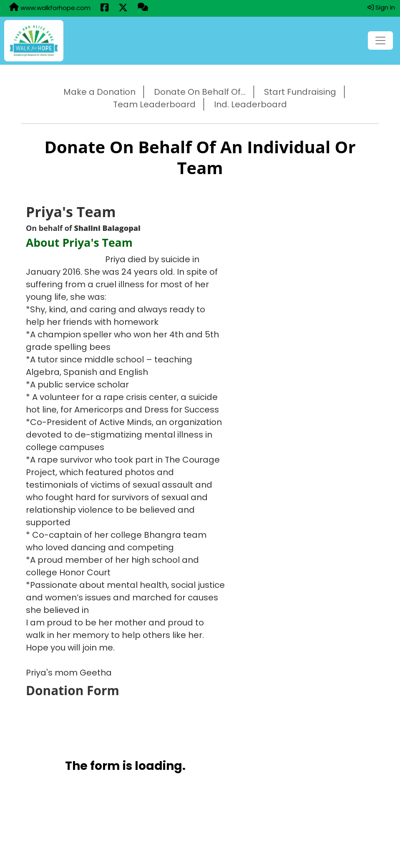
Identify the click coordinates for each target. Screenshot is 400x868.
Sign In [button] (381, 7)
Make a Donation (99, 92)
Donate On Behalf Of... (200, 92)
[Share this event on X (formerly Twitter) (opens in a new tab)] (123, 8)
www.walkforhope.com (50, 8)
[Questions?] (143, 8)
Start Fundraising (300, 92)
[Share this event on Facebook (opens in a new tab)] (104, 8)
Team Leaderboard (154, 104)
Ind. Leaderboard (250, 104)
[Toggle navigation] (380, 40)
